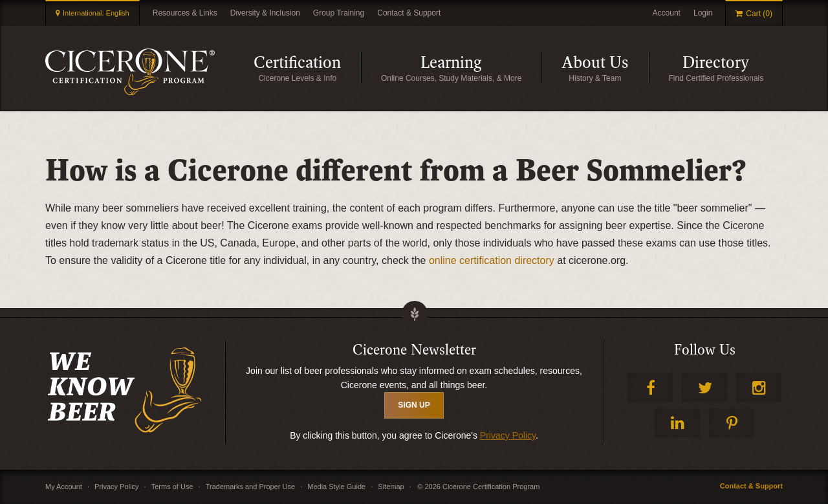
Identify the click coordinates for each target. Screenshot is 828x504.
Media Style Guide (336, 487)
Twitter (704, 387)
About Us (605, 68)
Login (703, 13)
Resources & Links (185, 13)
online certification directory (492, 260)
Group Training (339, 13)
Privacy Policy (508, 435)
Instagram (759, 387)
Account (667, 13)
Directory (733, 68)
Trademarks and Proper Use (250, 487)
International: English (96, 13)
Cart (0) (759, 14)
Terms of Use (172, 487)
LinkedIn (677, 423)
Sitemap (391, 487)
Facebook (650, 387)
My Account (64, 487)
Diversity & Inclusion (265, 13)
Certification (307, 68)
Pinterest (732, 423)
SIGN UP (414, 405)
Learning (481, 68)
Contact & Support (409, 13)
